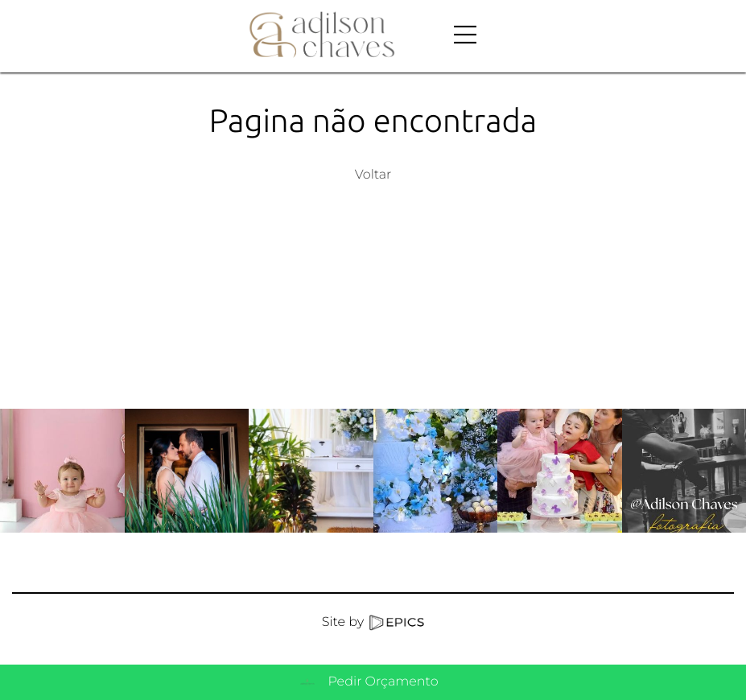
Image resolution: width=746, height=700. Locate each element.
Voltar (373, 175)
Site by (373, 622)
